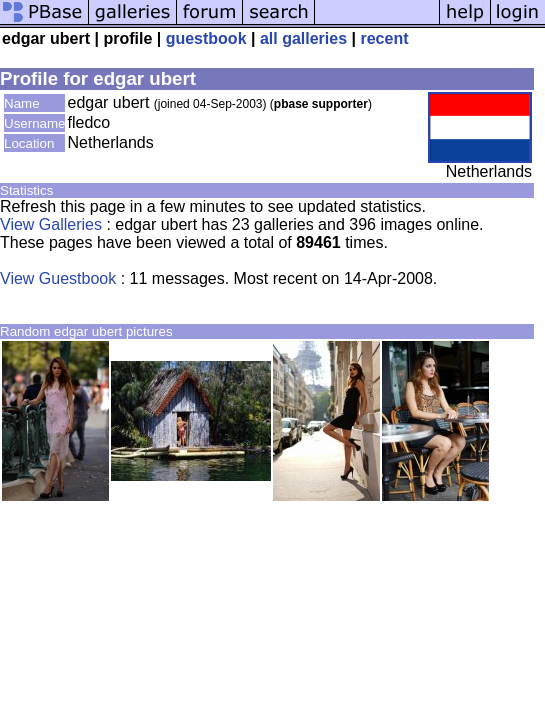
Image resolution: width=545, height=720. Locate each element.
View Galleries (51, 224)
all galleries (303, 38)
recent (384, 38)
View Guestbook (58, 278)
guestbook (206, 38)
